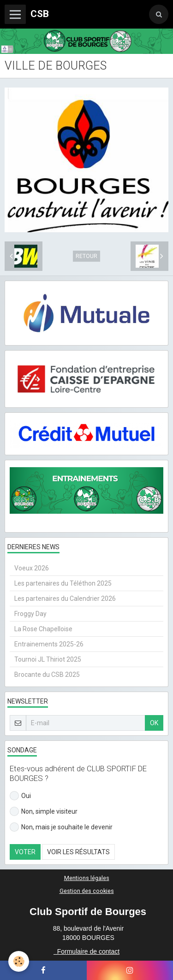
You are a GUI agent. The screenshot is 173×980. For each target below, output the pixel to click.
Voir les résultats (78, 852)
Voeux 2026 (32, 568)
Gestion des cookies (87, 891)
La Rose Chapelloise (43, 629)
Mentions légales (87, 878)
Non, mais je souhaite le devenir (61, 827)
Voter (25, 852)
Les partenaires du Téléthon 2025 (63, 583)
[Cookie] (19, 961)
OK (154, 723)
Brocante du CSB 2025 (47, 675)
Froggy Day (30, 614)
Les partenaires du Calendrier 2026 (65, 599)
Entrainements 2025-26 (49, 644)
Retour (86, 256)
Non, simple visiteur (44, 811)
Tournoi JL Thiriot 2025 (48, 659)
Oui (20, 796)
